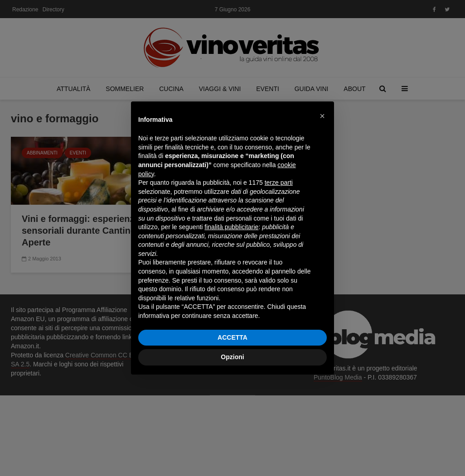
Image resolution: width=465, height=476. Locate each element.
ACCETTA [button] (232, 337)
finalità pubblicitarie (231, 227)
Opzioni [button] (232, 357)
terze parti (279, 183)
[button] (322, 116)
